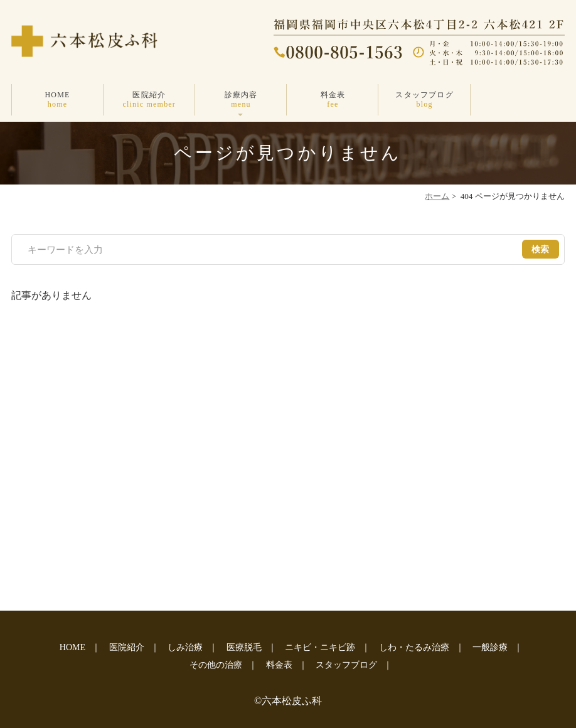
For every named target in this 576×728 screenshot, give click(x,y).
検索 (541, 249)
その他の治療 (216, 665)
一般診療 (490, 647)
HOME (57, 99)
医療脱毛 (244, 647)
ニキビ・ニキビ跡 (320, 647)
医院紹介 (149, 99)
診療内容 (241, 99)
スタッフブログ (424, 99)
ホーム (437, 196)
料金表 (333, 99)
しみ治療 (185, 647)
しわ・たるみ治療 (414, 647)
